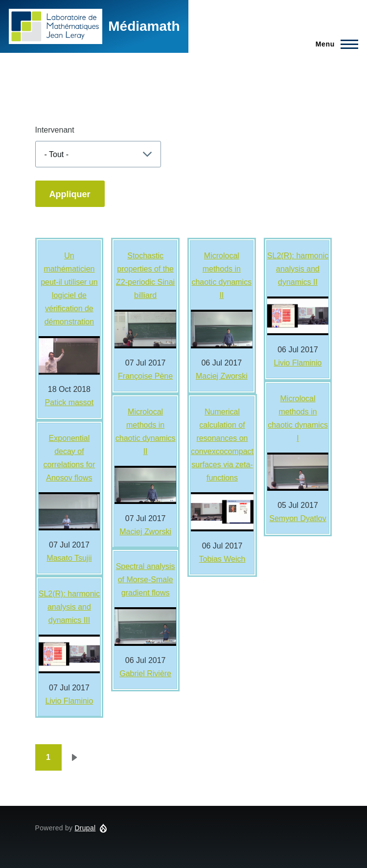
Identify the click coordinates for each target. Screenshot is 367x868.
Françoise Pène (145, 376)
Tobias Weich (222, 559)
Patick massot (69, 402)
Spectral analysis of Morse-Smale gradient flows (146, 580)
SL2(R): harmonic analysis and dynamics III (69, 607)
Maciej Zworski (145, 532)
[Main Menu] (334, 44)
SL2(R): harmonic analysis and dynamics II (298, 269)
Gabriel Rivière (145, 674)
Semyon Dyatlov (298, 518)
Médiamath (144, 26)
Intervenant (55, 130)
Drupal (85, 828)
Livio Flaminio (69, 701)
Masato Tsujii (69, 558)
